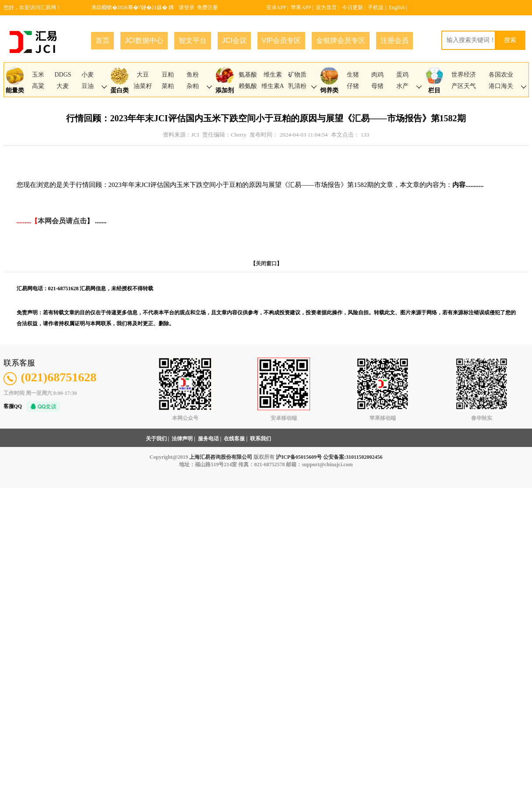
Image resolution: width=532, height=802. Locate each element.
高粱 (38, 86)
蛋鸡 (402, 75)
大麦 (63, 86)
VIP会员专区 (282, 40)
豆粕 (168, 75)
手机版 (376, 7)
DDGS (63, 75)
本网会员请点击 (62, 221)
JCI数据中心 (144, 40)
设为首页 (326, 7)
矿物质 (297, 75)
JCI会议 (234, 40)
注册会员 (395, 40)
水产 (402, 86)
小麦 (88, 75)
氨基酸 (248, 75)
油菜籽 (143, 86)
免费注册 (208, 7)
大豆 (143, 75)
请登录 (187, 7)
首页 (102, 40)
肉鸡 (377, 75)
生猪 (353, 75)
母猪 (377, 86)
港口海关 (501, 86)
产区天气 (464, 86)
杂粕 (193, 86)
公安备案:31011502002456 (353, 457)
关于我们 (156, 439)
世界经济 (464, 75)
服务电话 (208, 439)
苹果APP (301, 7)
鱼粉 (193, 75)
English (397, 7)
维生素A (273, 86)
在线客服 (234, 439)
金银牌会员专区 (341, 40)
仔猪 (353, 86)
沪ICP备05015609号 (299, 457)
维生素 (273, 75)
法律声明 (182, 439)
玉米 (38, 75)
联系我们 (261, 439)
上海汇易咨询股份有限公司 (221, 457)
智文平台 (193, 40)
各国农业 (501, 75)
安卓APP (276, 7)
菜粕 (168, 86)
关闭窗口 (266, 264)
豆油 (88, 86)
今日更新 (352, 7)
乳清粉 (297, 86)
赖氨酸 (248, 86)
